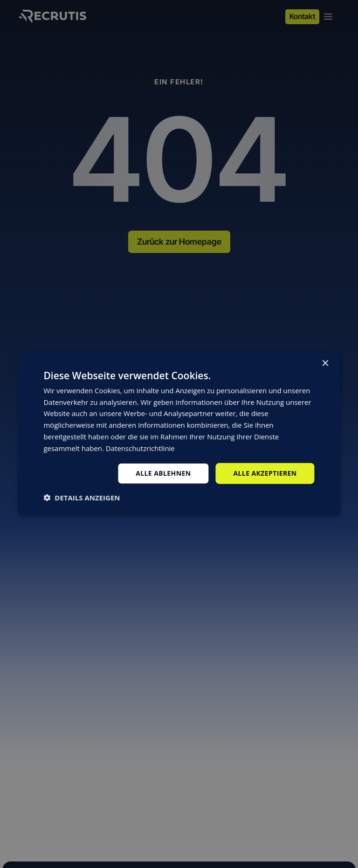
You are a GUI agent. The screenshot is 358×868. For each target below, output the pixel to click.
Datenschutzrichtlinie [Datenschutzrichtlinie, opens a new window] (140, 448)
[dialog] (179, 434)
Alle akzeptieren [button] (265, 473)
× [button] (325, 363)
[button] (82, 498)
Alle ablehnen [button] (163, 473)
